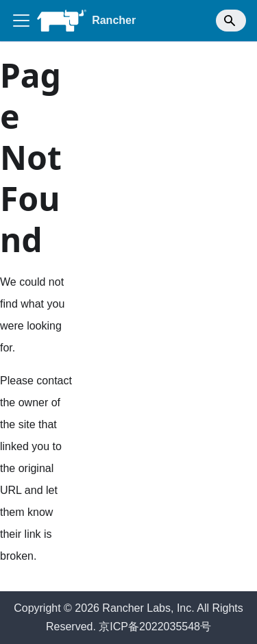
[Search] (231, 21)
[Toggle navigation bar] (21, 21)
